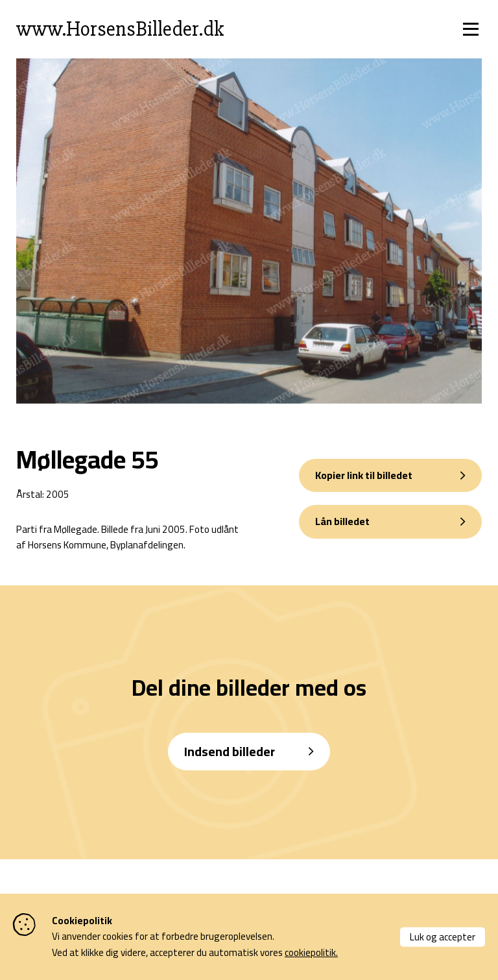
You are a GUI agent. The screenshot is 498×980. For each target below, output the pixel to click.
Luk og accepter (443, 936)
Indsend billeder (230, 751)
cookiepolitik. (311, 952)
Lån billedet (342, 521)
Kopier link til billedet (364, 475)
